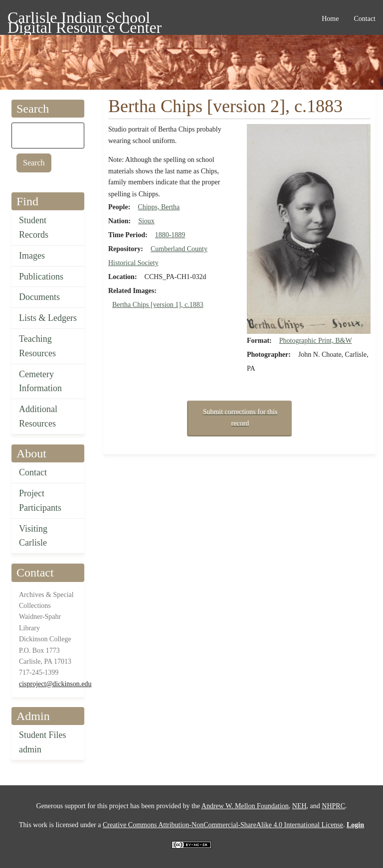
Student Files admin (43, 742)
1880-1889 (170, 235)
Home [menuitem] (330, 19)
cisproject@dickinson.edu (55, 684)
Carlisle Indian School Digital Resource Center (85, 19)
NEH (299, 806)
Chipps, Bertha (159, 207)
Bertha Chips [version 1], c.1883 (158, 305)
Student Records (34, 227)
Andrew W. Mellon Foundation (245, 806)
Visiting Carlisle (33, 536)
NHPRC (333, 806)
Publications (41, 277)
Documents (39, 297)
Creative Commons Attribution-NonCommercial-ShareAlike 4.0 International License (223, 825)
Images (32, 256)
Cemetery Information (40, 381)
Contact (33, 472)
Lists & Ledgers (48, 318)
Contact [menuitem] (365, 19)
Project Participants (40, 501)
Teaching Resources (37, 346)
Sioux (146, 221)
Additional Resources (38, 416)
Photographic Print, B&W (316, 341)
